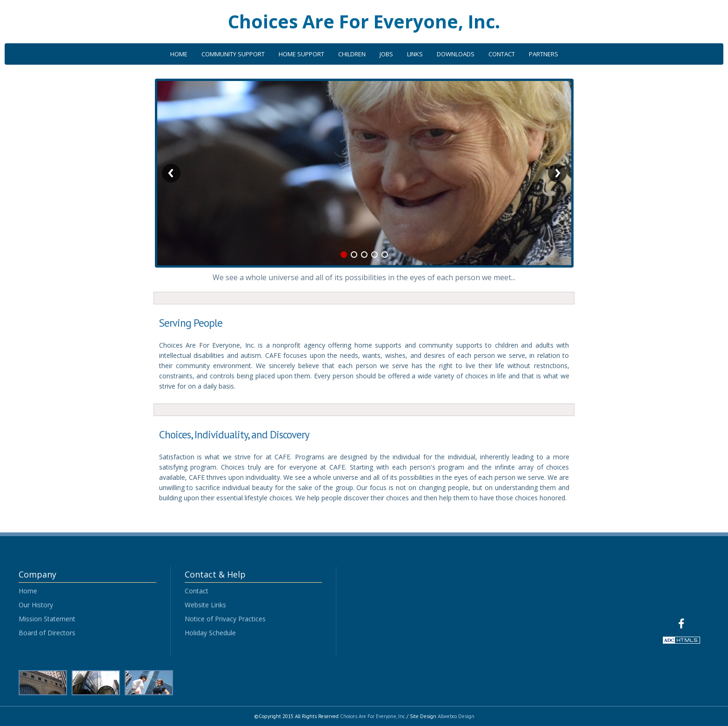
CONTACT (502, 54)
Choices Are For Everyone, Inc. (364, 21)
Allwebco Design (456, 716)
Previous (171, 173)
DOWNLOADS (456, 54)
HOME (179, 54)
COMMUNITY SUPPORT (233, 54)
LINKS (415, 54)
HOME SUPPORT (301, 54)
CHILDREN (352, 54)
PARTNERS (544, 54)
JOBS (386, 54)
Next (557, 173)
